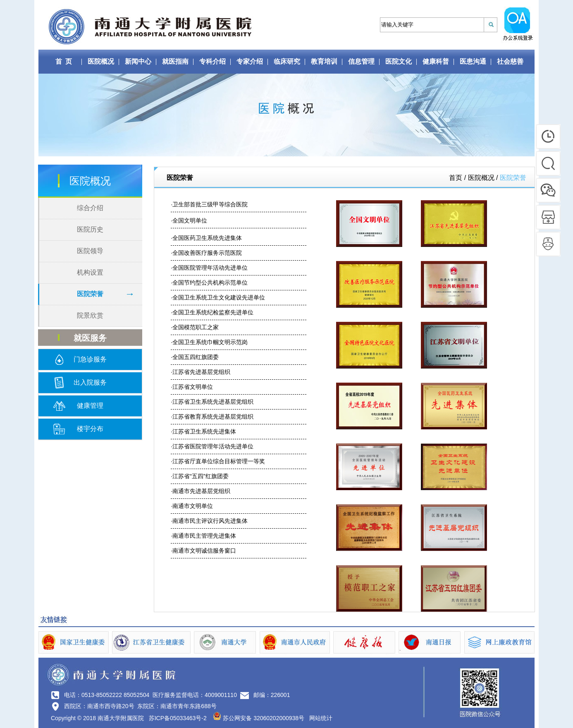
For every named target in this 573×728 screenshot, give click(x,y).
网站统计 (321, 718)
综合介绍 (90, 208)
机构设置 (90, 272)
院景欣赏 (90, 315)
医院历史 (90, 229)
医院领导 (90, 251)
